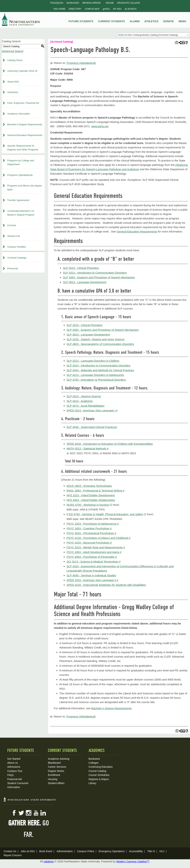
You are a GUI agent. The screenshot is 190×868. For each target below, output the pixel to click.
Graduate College (128, 3)
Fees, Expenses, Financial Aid (23, 103)
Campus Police (86, 851)
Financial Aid (14, 779)
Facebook (14, 813)
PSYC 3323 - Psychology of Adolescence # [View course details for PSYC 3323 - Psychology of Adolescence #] (93, 524)
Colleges (94, 763)
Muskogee (73, 3)
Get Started (14, 759)
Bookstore (94, 759)
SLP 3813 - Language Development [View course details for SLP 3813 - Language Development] (85, 282)
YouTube (36, 813)
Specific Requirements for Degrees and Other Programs (23, 148)
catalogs (49, 861)
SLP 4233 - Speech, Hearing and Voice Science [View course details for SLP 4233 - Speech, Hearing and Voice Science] (96, 339)
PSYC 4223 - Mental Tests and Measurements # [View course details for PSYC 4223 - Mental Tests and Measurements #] (96, 547)
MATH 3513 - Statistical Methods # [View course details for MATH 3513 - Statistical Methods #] (88, 448)
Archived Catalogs (17, 258)
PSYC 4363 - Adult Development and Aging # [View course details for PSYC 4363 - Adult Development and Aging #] (94, 552)
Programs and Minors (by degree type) (25, 188)
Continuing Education (101, 767)
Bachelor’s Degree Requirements (25, 124)
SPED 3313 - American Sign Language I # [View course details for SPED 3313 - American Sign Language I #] (92, 410)
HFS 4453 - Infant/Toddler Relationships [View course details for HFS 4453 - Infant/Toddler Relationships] (91, 500)
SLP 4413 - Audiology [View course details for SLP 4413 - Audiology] (80, 401)
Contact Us (10, 851)
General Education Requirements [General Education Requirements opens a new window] (137, 231)
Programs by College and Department (21, 162)
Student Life (14, 236)
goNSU (106, 9)
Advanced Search (13, 51)
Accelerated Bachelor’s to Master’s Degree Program (21, 213)
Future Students (81, 21)
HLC (162, 851)
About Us (13, 763)
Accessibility (136, 851)
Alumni (134, 21)
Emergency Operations (112, 851)
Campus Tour (15, 771)
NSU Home (60, 9)
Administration (65, 851)
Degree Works (56, 771)
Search (131, 9)
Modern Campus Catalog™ (133, 861)
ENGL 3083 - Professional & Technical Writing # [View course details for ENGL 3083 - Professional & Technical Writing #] (95, 491)
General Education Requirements (25, 135)
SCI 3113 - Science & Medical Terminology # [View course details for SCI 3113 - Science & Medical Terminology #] (94, 562)
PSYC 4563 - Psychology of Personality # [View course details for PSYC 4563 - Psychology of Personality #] (92, 557)
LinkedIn (43, 813)
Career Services (57, 767)
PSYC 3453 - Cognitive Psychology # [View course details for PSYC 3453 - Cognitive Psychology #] (89, 528)
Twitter (21, 813)
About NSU (13, 82)
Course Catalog (97, 771)
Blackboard (54, 763)
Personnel (13, 268)
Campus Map (92, 9)
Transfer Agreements (18, 200)
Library (93, 783)
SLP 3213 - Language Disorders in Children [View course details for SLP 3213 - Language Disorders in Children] (93, 361)
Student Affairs (56, 783)
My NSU (117, 9)
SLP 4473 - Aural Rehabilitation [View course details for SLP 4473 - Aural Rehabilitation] (86, 406)
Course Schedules (99, 775)
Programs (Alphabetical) (20, 175)
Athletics (151, 21)
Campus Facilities (17, 247)
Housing (53, 779)
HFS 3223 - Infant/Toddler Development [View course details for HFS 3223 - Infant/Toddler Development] (91, 495)
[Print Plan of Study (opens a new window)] (176, 43)
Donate (169, 21)
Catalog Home (15, 60)
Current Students (112, 21)
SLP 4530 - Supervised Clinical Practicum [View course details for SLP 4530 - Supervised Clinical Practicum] (92, 427)
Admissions (14, 767)
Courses (12, 225)
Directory (75, 9)
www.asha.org (100, 126)
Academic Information (19, 114)
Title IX (151, 851)
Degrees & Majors (99, 779)
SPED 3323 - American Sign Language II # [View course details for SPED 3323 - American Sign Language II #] (92, 580)
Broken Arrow (91, 3)
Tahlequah (57, 3)
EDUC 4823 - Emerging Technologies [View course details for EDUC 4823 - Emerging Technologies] (89, 486)
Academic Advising (59, 759)
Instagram (29, 813)
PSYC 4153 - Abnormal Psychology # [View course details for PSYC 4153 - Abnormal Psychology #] (89, 543)
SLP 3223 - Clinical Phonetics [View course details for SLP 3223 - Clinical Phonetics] (81, 268)
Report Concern (13, 855)
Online (110, 3)
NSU (21, 19)
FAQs (10, 775)
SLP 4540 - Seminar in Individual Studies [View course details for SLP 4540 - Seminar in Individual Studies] (91, 575)
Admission (13, 92)
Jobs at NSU (28, 851)
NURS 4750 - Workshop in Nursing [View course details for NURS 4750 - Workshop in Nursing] (88, 505)
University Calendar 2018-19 (22, 71)
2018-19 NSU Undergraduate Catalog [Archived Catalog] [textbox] (148, 35)
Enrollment (54, 775)
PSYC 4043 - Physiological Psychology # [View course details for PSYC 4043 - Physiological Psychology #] (91, 533)
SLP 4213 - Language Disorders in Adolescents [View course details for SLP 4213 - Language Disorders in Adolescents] (95, 375)
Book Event (46, 851)
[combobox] (153, 35)
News (182, 21)
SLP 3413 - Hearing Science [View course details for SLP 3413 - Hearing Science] (84, 396)
